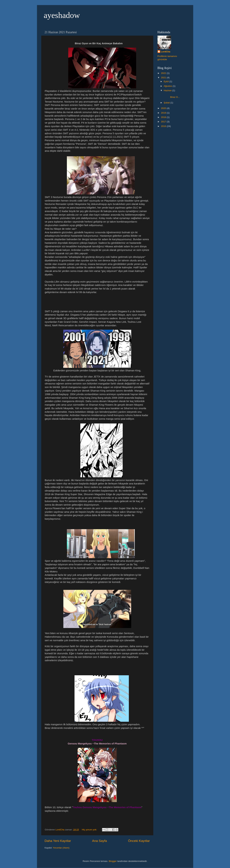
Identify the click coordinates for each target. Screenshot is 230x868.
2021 (164, 78)
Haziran (168, 90)
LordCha (166, 52)
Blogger (113, 861)
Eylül (167, 81)
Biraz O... (174, 96)
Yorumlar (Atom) (61, 848)
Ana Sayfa (100, 841)
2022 (164, 73)
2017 (164, 122)
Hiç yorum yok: (90, 830)
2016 (164, 126)
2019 (164, 113)
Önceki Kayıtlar (139, 841)
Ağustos (168, 86)
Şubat (167, 103)
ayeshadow (62, 15)
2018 (164, 117)
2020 (164, 108)
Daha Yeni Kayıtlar (58, 841)
